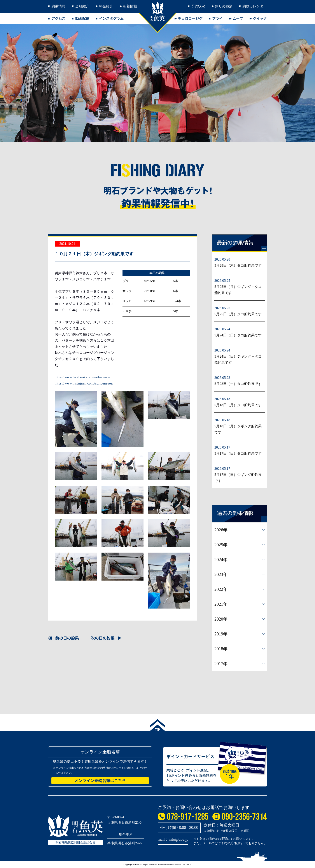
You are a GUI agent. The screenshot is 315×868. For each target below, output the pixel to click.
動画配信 (82, 18)
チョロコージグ (190, 18)
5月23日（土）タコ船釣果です (238, 384)
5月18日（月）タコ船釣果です (238, 405)
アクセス (58, 18)
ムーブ (238, 18)
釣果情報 (58, 6)
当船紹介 (82, 6)
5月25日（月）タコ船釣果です (238, 314)
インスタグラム (111, 18)
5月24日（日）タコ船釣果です (238, 335)
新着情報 (130, 6)
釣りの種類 (224, 6)
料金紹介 (106, 6)
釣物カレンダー (255, 6)
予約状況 (198, 6)
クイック (260, 18)
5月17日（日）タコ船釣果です (238, 453)
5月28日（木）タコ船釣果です (238, 265)
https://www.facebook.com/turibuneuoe (82, 377)
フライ (217, 18)
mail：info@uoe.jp (173, 839)
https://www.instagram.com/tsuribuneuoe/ (84, 383)
